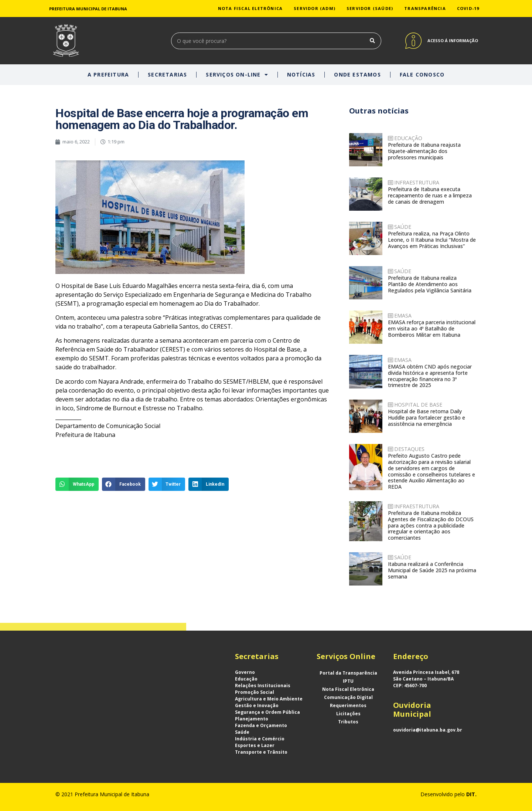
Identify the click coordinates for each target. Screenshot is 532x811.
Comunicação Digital (348, 697)
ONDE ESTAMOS (357, 74)
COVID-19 (468, 8)
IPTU (348, 681)
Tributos (348, 722)
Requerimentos (348, 705)
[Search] (373, 41)
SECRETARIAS (167, 74)
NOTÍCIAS (301, 74)
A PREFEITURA (108, 74)
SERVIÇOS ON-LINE (237, 75)
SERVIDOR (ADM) (315, 8)
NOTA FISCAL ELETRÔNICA (250, 8)
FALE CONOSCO (422, 74)
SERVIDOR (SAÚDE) (370, 8)
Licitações (348, 714)
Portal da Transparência (348, 673)
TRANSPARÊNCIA (425, 8)
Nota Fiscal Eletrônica (348, 689)
